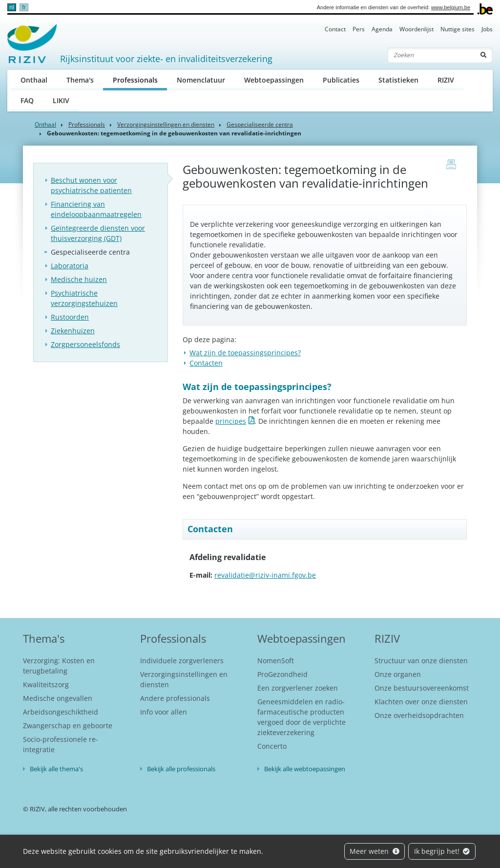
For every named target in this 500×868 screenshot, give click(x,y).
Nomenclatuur (201, 80)
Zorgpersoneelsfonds (85, 344)
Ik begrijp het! (442, 851)
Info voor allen (164, 712)
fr (24, 7)
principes (231, 421)
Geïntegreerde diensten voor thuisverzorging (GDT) (98, 233)
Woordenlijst (417, 29)
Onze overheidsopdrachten (419, 715)
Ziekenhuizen (73, 331)
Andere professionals (175, 698)
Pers (359, 29)
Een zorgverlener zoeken (298, 688)
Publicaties (341, 80)
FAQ (27, 100)
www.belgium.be (451, 7)
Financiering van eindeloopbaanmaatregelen (96, 209)
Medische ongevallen (58, 698)
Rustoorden (70, 317)
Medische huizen (79, 279)
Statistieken (398, 80)
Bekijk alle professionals (181, 769)
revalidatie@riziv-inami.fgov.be (265, 575)
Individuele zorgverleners (182, 661)
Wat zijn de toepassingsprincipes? (245, 353)
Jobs (487, 29)
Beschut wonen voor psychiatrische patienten (91, 185)
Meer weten (375, 851)
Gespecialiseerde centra (260, 124)
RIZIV (446, 80)
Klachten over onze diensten (421, 702)
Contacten (206, 363)
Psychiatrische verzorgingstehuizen (84, 298)
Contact (335, 29)
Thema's (80, 80)
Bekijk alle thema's (56, 769)
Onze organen (398, 674)
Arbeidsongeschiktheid (61, 712)
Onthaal (34, 80)
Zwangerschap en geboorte (68, 726)
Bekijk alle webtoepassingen (305, 769)
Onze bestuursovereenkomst (422, 688)
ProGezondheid (282, 674)
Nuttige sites (458, 29)
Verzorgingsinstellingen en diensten (166, 124)
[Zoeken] (431, 55)
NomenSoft (276, 661)
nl (11, 7)
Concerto (272, 746)
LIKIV (61, 100)
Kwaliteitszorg (46, 684)
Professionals (140, 79)
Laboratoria (70, 266)
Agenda (382, 29)
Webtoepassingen (274, 80)
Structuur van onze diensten (421, 661)
